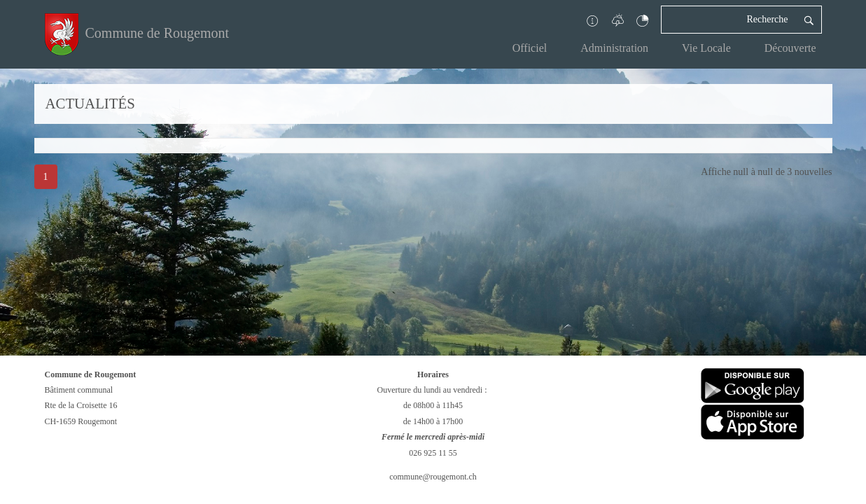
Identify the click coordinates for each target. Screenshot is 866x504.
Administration (614, 48)
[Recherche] (729, 20)
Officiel (530, 48)
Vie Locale (706, 48)
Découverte (790, 48)
